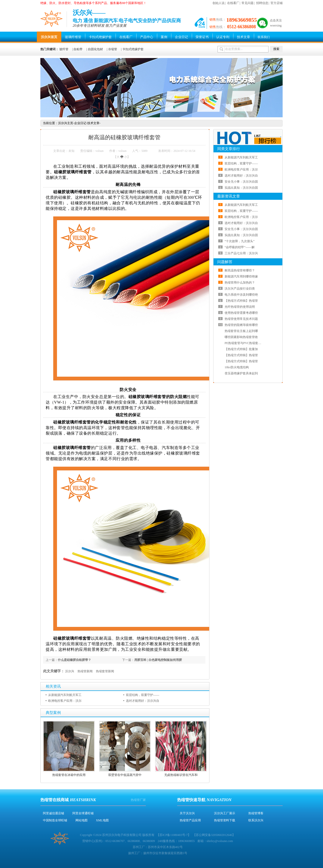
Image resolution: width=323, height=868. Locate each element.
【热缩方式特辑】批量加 (241, 349)
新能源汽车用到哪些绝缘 (241, 276)
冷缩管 (113, 49)
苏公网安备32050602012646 (214, 835)
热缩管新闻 (85, 671)
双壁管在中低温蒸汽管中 (125, 775)
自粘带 (78, 49)
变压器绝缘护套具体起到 (241, 373)
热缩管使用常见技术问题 (241, 319)
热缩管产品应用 (190, 820)
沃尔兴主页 (66, 123)
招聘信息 (262, 3)
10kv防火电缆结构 (237, 367)
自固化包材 (95, 49)
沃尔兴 (70, 671)
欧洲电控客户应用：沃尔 (65, 701)
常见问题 (248, 3)
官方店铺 (277, 3)
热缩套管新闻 (105, 671)
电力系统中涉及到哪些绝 (241, 295)
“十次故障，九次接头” (240, 241)
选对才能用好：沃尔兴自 (143, 701)
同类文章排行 (229, 149)
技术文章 (244, 37)
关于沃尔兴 (187, 813)
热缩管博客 (256, 813)
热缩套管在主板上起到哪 (241, 331)
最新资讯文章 (229, 196)
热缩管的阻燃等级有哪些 (241, 325)
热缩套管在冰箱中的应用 (69, 775)
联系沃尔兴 (256, 820)
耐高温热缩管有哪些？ (240, 270)
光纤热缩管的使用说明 (240, 307)
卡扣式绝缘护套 (100, 37)
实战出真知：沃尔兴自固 (241, 188)
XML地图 (102, 820)
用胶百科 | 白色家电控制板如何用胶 (158, 660)
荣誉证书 (202, 37)
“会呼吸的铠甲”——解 (240, 247)
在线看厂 (233, 3)
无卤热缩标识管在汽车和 (181, 775)
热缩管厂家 (138, 800)
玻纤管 (64, 49)
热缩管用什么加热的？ (240, 283)
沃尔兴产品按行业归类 (240, 289)
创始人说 (219, 3)
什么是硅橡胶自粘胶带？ (74, 660)
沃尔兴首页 (49, 37)
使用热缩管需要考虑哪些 (241, 313)
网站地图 (82, 820)
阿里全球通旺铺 (83, 813)
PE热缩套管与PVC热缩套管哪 (244, 343)
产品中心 (147, 37)
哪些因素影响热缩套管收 (241, 337)
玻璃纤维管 (73, 37)
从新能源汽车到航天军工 (65, 695)
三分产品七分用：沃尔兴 (241, 253)
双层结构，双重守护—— (143, 695)
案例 (164, 37)
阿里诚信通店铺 (53, 813)
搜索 (276, 49)
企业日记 (181, 37)
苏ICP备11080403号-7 (174, 835)
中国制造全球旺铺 (55, 820)
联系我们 (264, 37)
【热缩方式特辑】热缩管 (241, 301)
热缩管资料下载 (225, 820)
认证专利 (223, 37)
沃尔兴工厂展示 (225, 813)
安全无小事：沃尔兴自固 (241, 182)
